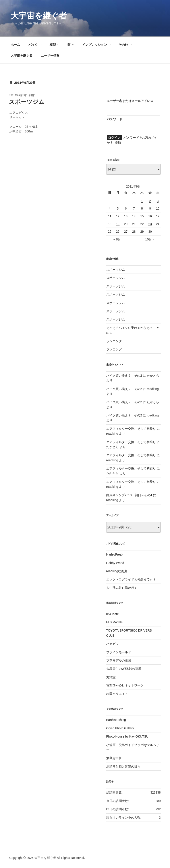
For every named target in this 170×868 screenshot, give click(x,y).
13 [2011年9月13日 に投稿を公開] (126, 216)
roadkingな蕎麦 (117, 571)
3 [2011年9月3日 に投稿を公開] (158, 201)
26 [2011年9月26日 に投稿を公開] (118, 232)
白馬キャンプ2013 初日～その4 (129, 495)
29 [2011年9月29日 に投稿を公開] (142, 232)
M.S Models (114, 622)
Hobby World (115, 563)
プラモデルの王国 (119, 660)
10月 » (150, 239)
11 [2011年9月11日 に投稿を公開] (110, 216)
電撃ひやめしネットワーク (125, 685)
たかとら (153, 376)
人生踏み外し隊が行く (122, 588)
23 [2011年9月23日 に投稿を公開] (150, 224)
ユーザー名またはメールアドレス (130, 101)
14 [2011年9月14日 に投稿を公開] (134, 216)
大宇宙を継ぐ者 (39, 16)
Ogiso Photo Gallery (120, 728)
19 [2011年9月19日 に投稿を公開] (118, 224)
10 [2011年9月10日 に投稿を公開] (158, 208)
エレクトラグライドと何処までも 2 (131, 579)
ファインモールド (119, 652)
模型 (55, 45)
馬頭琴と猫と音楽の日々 (123, 766)
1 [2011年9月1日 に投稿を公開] (142, 201)
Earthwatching (116, 720)
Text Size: (113, 160)
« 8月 (117, 239)
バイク (35, 45)
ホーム (15, 45)
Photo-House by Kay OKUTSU (127, 736)
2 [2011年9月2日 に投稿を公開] (150, 201)
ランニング (114, 341)
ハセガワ (112, 644)
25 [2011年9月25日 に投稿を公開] (110, 232)
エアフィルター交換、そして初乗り (131, 429)
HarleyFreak (115, 554)
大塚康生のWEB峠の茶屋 (124, 669)
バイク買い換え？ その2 (124, 376)
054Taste (113, 614)
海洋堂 (111, 677)
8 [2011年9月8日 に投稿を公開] (142, 208)
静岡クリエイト (117, 694)
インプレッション (97, 45)
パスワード (114, 119)
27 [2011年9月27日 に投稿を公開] (126, 232)
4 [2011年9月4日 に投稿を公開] (110, 208)
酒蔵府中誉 (114, 758)
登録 (118, 142)
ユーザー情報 (50, 56)
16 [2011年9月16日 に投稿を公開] (150, 216)
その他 (125, 45)
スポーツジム (27, 102)
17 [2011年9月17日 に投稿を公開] (158, 216)
